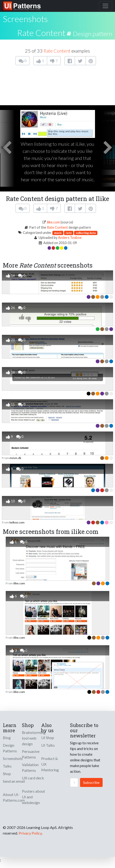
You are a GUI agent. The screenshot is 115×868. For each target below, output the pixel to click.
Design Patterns (10, 748)
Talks (7, 766)
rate (69, 233)
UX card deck (33, 778)
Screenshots (13, 758)
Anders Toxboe (70, 238)
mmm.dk (15, 458)
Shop (7, 774)
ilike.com (53, 222)
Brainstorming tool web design (34, 738)
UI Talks (48, 745)
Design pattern (92, 34)
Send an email (14, 781)
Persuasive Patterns (31, 754)
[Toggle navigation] (105, 6)
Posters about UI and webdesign (33, 797)
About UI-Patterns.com (14, 797)
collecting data (86, 233)
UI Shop (48, 738)
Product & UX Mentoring (50, 764)
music (58, 233)
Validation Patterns (30, 767)
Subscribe (91, 782)
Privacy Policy (30, 833)
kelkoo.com (17, 522)
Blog (7, 738)
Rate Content (41, 33)
